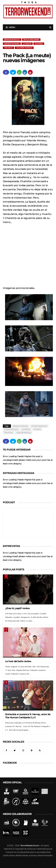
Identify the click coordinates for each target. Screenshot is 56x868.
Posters (39, 44)
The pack (8, 48)
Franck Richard (12, 44)
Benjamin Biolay (12, 40)
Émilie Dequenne (31, 40)
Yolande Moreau (24, 48)
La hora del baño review (18, 661)
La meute (27, 44)
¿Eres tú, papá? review (18, 608)
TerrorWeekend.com (30, 846)
